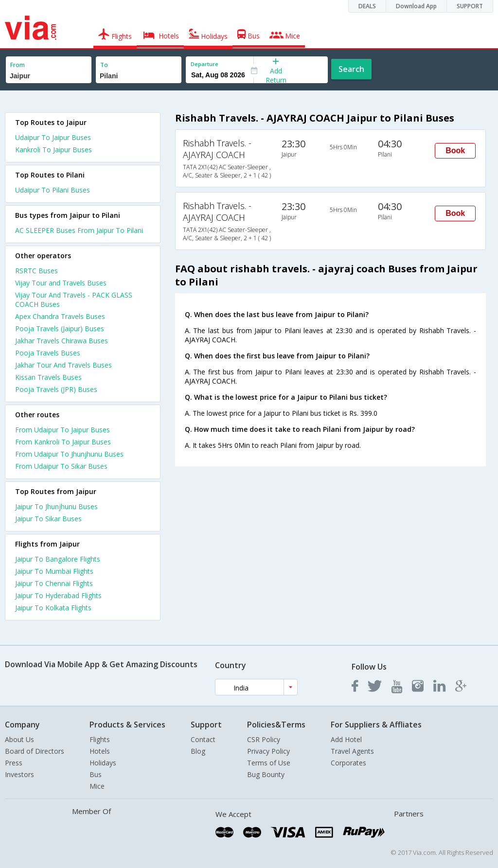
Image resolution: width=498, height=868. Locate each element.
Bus (96, 774)
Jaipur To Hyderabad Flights (58, 595)
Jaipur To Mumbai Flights (54, 571)
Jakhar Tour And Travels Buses (63, 365)
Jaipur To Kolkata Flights (53, 608)
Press (14, 763)
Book (455, 151)
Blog (198, 751)
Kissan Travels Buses (48, 377)
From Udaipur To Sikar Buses (61, 466)
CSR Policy (264, 739)
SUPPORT (470, 6)
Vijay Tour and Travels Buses (61, 283)
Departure (205, 64)
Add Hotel (346, 739)
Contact (203, 739)
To (104, 65)
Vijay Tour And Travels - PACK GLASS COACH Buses (74, 300)
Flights (100, 739)
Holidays (103, 763)
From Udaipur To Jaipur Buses (62, 430)
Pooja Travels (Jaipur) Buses (60, 328)
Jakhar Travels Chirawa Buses (62, 341)
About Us (19, 739)
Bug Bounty (266, 774)
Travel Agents (352, 751)
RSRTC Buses (36, 271)
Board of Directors (35, 751)
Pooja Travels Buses (48, 353)
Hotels (100, 751)
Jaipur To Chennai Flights (54, 583)
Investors (19, 774)
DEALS (367, 6)
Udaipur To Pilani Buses (53, 190)
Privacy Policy (268, 751)
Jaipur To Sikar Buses (48, 519)
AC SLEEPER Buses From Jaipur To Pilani (79, 230)
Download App (416, 6)
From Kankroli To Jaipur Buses (63, 442)
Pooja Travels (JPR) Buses (56, 389)
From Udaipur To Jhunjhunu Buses (69, 454)
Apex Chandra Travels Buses (60, 316)
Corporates (348, 763)
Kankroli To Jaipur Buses (53, 150)
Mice (97, 786)
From (18, 65)
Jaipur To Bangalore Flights (58, 559)
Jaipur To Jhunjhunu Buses (56, 506)
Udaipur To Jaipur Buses (53, 137)
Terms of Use (269, 763)
